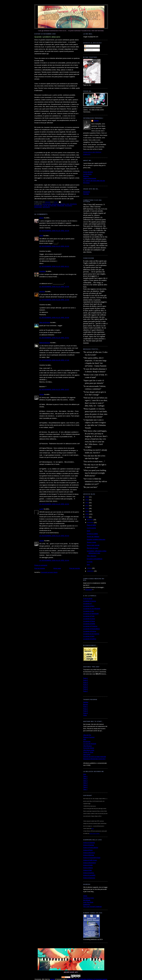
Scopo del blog (88, 172)
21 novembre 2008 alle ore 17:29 (54, 360)
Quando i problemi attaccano (96, 539)
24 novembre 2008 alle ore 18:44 (54, 560)
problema (61, 206)
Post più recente (40, 568)
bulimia (63, 204)
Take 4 (85, 783)
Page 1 (85, 707)
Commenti (89, 50)
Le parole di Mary (89, 606)
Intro (85, 774)
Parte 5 (86, 687)
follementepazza (45, 343)
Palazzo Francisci (89, 737)
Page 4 (85, 713)
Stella (41, 236)
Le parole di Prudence (90, 626)
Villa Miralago (88, 746)
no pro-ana (52, 206)
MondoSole (87, 742)
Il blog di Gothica (89, 873)
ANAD (85, 896)
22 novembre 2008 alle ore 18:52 (54, 504)
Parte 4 (86, 685)
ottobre (90, 568)
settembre (91, 571)
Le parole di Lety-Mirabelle (92, 609)
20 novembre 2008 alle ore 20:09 (54, 246)
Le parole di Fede (89, 616)
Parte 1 (86, 678)
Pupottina (42, 271)
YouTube (86, 194)
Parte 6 (86, 689)
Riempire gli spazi (92, 548)
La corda (90, 562)
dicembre (90, 520)
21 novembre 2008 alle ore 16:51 (54, 338)
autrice (93, 829)
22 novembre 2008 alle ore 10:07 (54, 389)
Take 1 (85, 776)
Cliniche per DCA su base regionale (95, 757)
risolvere (38, 207)
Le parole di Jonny (89, 619)
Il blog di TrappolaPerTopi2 (92, 858)
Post (87, 46)
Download (89, 590)
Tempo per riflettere (93, 537)
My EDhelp (87, 900)
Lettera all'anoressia (90, 178)
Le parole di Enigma (90, 631)
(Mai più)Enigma (45, 322)
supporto (46, 207)
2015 (87, 497)
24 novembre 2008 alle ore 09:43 (54, 536)
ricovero (68, 206)
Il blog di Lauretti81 (89, 875)
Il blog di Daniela (89, 845)
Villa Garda (87, 754)
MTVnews (86, 183)
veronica (42, 291)
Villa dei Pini (87, 735)
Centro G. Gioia (88, 752)
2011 (87, 508)
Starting (86, 702)
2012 (87, 506)
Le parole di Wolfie (89, 624)
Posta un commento (41, 565)
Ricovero (86, 176)
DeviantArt (87, 192)
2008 (87, 517)
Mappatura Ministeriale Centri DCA (94, 759)
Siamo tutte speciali (93, 545)
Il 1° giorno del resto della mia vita (94, 181)
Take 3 (85, 781)
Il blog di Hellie (88, 865)
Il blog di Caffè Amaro (90, 860)
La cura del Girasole (90, 744)
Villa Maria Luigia (89, 750)
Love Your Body (88, 902)
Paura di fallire (91, 525)
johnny (41, 218)
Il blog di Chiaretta (89, 843)
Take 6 (85, 787)
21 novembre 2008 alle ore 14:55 (54, 300)
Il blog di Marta (88, 868)
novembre (91, 522)
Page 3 (85, 711)
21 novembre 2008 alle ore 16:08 (54, 317)
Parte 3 (86, 683)
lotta (45, 206)
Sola (88, 565)
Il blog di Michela (89, 855)
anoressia (56, 204)
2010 (87, 511)
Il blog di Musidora (89, 853)
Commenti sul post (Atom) (49, 572)
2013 (87, 503)
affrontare (47, 204)
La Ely (41, 509)
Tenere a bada (91, 542)
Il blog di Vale (87, 870)
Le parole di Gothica (90, 639)
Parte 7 (86, 691)
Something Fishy (89, 898)
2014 (87, 500)
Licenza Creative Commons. (95, 834)
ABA (85, 739)
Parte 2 (86, 680)
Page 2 (85, 709)
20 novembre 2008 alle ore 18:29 (54, 231)
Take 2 (85, 778)
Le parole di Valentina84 (91, 614)
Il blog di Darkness (89, 878)
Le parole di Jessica (90, 601)
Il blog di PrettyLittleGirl (91, 848)
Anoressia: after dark (71, 9)
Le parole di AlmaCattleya (91, 629)
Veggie (42, 394)
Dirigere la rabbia (92, 534)
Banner (86, 704)
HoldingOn (87, 904)
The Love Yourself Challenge (92, 907)
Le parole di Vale (89, 611)
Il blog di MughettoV (90, 863)
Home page (57, 568)
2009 (87, 514)
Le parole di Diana (89, 621)
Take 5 (85, 785)
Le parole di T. (88, 604)
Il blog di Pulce (88, 850)
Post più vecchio (75, 568)
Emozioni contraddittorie (94, 559)
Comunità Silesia (89, 748)
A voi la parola (91, 528)
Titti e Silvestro (91, 556)
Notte (88, 531)
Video (85, 715)
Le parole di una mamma (91, 634)
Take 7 (85, 789)
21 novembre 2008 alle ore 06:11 (54, 266)
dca (68, 204)
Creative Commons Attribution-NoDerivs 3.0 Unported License (87, 979)
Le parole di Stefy (89, 636)
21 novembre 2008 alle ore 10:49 (54, 287)
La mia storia (87, 174)
